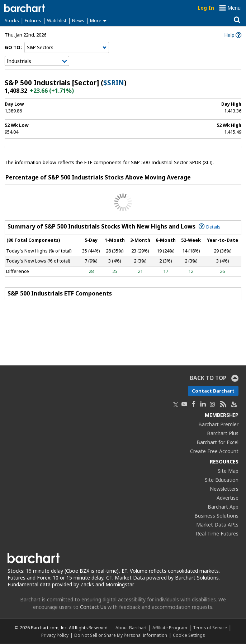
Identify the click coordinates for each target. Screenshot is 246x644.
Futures (33, 20)
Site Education (222, 480)
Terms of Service (210, 628)
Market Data (130, 578)
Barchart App (223, 507)
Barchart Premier (218, 424)
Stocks (12, 20)
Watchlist (57, 20)
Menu (234, 8)
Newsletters (224, 489)
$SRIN (114, 83)
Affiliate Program (170, 628)
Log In (206, 8)
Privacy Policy (55, 635)
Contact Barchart (213, 391)
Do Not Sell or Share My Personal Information (121, 635)
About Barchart (131, 628)
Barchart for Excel (217, 442)
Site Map (228, 471)
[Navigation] (67, 48)
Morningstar (119, 584)
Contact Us (93, 607)
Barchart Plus (223, 433)
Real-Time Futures (217, 534)
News (78, 20)
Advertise (228, 498)
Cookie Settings (189, 635)
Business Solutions (216, 516)
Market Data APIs (217, 525)
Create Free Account (214, 451)
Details (210, 226)
